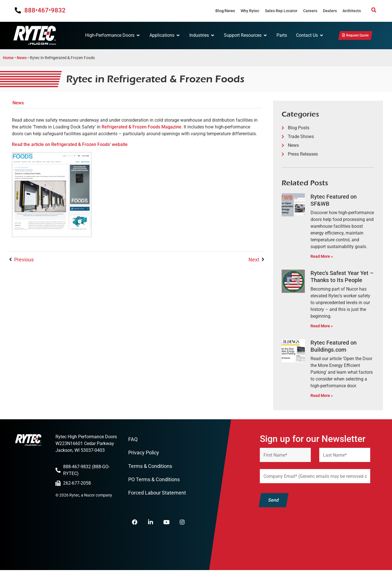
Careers (310, 11)
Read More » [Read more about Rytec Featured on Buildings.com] (322, 397)
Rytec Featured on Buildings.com (334, 348)
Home (8, 59)
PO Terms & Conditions (154, 482)
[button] (374, 10)
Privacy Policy (144, 454)
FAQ (133, 441)
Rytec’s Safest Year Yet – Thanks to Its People (342, 278)
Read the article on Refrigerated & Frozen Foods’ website (70, 146)
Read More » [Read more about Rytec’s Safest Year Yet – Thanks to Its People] (322, 327)
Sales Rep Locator (281, 11)
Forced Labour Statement (157, 496)
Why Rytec (250, 11)
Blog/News (225, 11)
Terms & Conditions (150, 468)
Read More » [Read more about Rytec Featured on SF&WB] (322, 258)
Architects (352, 11)
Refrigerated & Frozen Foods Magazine (142, 128)
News (22, 59)
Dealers (330, 11)
